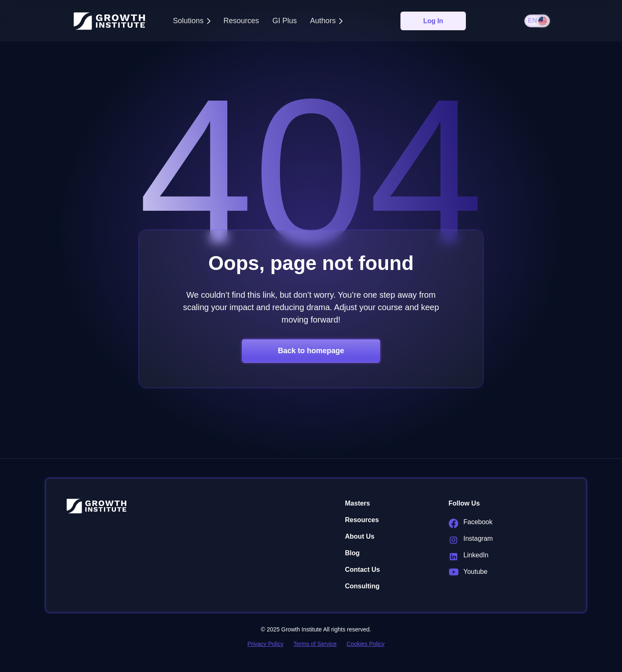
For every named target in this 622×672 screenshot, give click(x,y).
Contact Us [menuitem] (362, 570)
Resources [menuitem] (362, 520)
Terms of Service (315, 644)
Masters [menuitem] (357, 503)
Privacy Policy (265, 644)
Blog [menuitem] (352, 553)
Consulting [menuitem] (362, 586)
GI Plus (285, 21)
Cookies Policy (366, 644)
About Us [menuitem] (360, 536)
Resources (241, 21)
